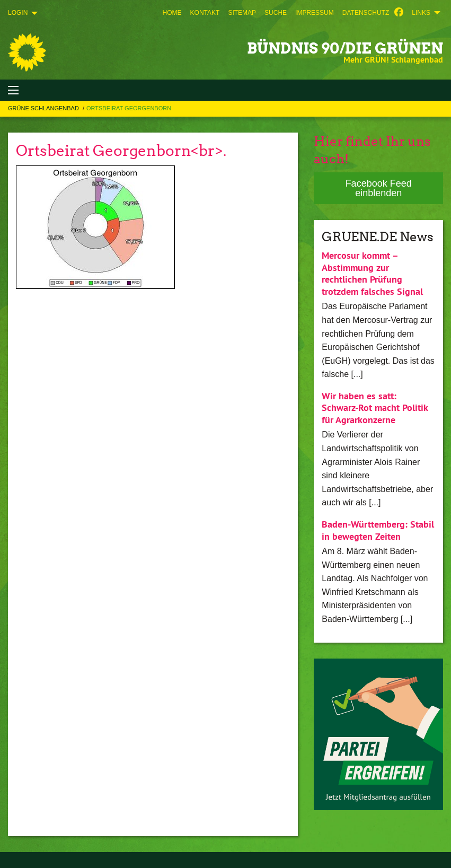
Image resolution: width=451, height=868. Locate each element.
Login (18, 13)
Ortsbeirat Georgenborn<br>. (121, 151)
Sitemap (242, 13)
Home (172, 13)
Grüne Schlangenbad (44, 108)
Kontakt (205, 13)
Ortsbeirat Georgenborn (129, 108)
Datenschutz (366, 13)
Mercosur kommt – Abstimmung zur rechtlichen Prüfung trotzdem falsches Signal (372, 273)
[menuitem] (172, 13)
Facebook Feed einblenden (379, 188)
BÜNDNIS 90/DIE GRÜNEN (345, 48)
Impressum (315, 13)
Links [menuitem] (421, 13)
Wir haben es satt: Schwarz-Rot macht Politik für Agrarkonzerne (375, 408)
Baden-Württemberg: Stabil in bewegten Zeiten (378, 530)
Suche (276, 13)
